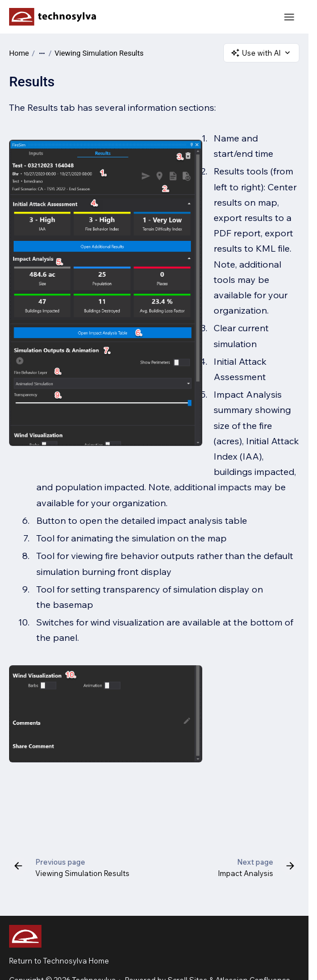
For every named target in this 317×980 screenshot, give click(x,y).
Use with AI (261, 53)
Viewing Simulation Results (99, 53)
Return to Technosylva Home (59, 961)
